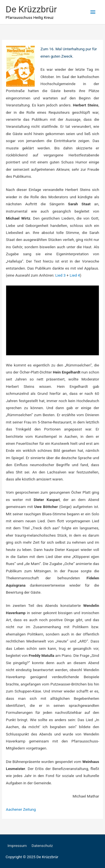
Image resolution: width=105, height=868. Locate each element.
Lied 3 (60, 275)
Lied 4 (75, 275)
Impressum (17, 846)
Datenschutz (42, 846)
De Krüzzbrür (31, 9)
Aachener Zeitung (21, 809)
